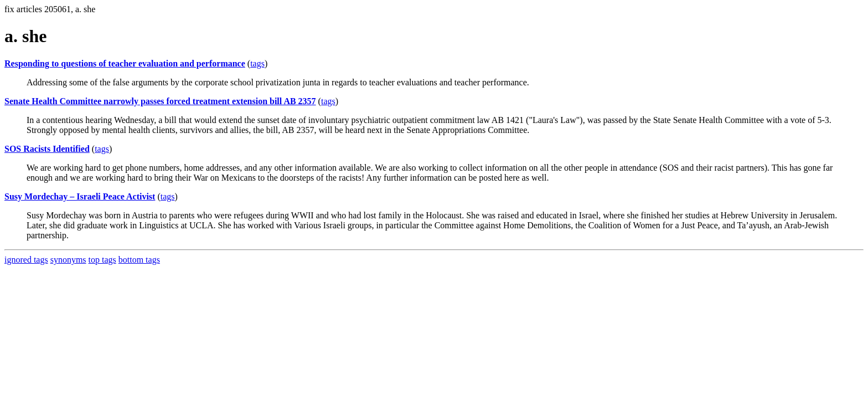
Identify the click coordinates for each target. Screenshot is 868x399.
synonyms (68, 260)
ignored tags (26, 260)
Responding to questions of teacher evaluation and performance (125, 63)
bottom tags (139, 260)
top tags (102, 260)
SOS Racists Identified (47, 149)
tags (257, 63)
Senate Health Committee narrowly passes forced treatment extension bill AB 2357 (160, 101)
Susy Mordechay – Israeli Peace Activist (80, 196)
